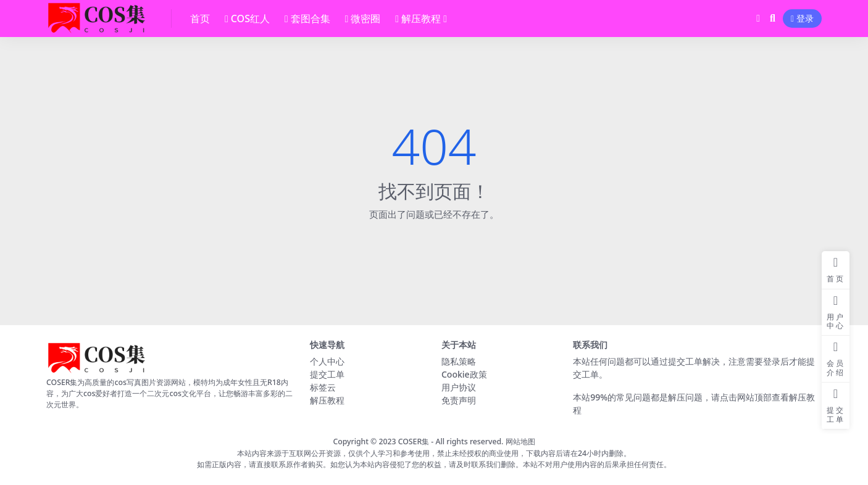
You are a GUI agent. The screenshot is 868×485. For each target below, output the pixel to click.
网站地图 (520, 441)
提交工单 (327, 374)
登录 (802, 19)
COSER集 (414, 441)
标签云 (323, 387)
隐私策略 (459, 361)
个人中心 (327, 361)
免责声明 (459, 400)
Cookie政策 (464, 374)
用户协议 (459, 387)
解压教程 (327, 400)
